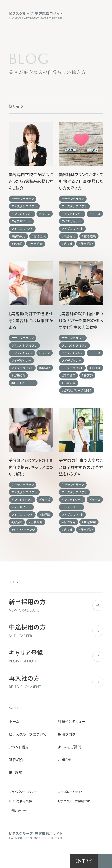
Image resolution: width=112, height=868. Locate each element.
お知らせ (65, 760)
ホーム (14, 721)
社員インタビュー (72, 721)
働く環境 (16, 772)
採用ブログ (67, 734)
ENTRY (84, 861)
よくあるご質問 (70, 747)
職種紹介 (16, 760)
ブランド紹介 (19, 747)
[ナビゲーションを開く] (105, 861)
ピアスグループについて (28, 734)
